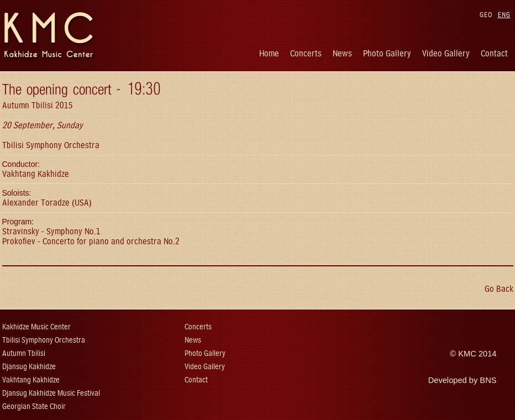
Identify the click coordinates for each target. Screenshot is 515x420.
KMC (467, 354)
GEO (486, 15)
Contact (494, 53)
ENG (504, 15)
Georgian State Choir (34, 406)
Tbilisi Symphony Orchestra (44, 340)
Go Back (499, 289)
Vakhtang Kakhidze (31, 380)
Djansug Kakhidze (29, 367)
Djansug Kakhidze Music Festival (51, 393)
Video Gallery (446, 53)
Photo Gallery (387, 53)
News (342, 53)
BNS (488, 380)
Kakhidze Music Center (36, 327)
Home (269, 53)
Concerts (306, 53)
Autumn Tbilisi (24, 353)
